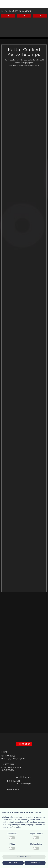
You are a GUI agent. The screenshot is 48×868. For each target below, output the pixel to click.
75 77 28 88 (25, 11)
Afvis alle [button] (13, 863)
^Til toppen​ (24, 744)
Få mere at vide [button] (24, 857)
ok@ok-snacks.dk (14, 767)
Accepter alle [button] (35, 863)
